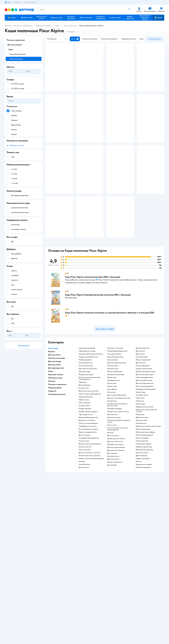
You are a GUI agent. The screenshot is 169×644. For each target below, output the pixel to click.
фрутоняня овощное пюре (145, 422)
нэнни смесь (112, 475)
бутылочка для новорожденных (90, 494)
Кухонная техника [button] (56, 425)
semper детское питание (116, 489)
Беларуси (19, 581)
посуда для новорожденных (89, 488)
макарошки (83, 432)
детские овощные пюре (145, 425)
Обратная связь (50, 551)
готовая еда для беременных (117, 401)
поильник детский (85, 413)
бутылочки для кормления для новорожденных (89, 429)
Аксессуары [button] (53, 399)
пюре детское (141, 474)
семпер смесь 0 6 (85, 497)
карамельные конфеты (144, 515)
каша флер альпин (114, 431)
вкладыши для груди (86, 425)
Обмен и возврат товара (53, 540)
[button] (158, 18)
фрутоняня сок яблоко (87, 471)
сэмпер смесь (84, 438)
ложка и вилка (84, 491)
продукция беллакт (86, 447)
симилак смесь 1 (85, 456)
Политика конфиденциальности (56, 546)
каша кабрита (112, 440)
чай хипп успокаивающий (88, 474)
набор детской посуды (87, 401)
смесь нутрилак (84, 453)
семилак (82, 512)
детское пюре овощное (144, 434)
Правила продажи (51, 543)
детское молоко (113, 486)
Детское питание (43, 26)
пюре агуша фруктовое (144, 428)
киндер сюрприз (85, 459)
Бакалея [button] (51, 402)
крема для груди (84, 422)
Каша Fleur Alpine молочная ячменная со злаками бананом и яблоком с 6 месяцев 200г (110, 363)
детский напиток (113, 509)
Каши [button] (50, 422)
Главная (8, 26)
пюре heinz (140, 448)
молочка (110, 483)
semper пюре (141, 442)
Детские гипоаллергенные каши (119, 448)
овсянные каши (113, 419)
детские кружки (85, 485)
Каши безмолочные (17, 54)
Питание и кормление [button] (57, 435)
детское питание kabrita (116, 498)
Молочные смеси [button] (55, 428)
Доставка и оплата (51, 537)
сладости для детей (143, 509)
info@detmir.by (33, 591)
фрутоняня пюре (142, 468)
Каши (57, 26)
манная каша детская (115, 422)
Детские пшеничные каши (117, 413)
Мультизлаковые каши (115, 407)
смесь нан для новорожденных (90, 444)
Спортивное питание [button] (57, 445)
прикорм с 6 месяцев (115, 398)
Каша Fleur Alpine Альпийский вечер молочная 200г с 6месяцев (98, 345)
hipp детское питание (115, 495)
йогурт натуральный (115, 512)
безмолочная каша (114, 468)
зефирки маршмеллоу (144, 497)
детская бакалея (84, 435)
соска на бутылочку (86, 416)
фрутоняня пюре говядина (145, 482)
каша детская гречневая (116, 425)
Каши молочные (70, 26)
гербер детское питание (145, 457)
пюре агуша (140, 465)
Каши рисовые (112, 410)
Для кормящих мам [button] (56, 418)
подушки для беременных (88, 407)
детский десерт (142, 506)
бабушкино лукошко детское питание (146, 461)
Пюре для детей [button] (55, 438)
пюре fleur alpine (142, 445)
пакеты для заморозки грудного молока (119, 471)
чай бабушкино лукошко (88, 477)
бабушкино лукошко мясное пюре (148, 477)
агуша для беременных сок (88, 468)
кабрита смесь (84, 450)
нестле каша (112, 434)
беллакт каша (112, 437)
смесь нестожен (85, 500)
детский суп (140, 401)
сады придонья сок (86, 465)
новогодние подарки (144, 494)
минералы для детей (143, 518)
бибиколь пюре (142, 471)
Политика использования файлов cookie (59, 549)
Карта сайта (49, 554)
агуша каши (111, 442)
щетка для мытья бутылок (88, 419)
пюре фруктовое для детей (146, 440)
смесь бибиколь (85, 515)
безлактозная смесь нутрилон (89, 506)
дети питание (112, 504)
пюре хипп (140, 451)
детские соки (141, 413)
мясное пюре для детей (144, 437)
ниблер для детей (85, 410)
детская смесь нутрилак (116, 501)
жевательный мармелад (144, 500)
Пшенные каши (113, 416)
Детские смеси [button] (54, 405)
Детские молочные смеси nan (89, 503)
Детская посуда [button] (55, 412)
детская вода (112, 515)
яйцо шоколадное (142, 488)
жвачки (139, 512)
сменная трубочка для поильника (91, 404)
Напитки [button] (52, 431)
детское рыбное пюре (144, 431)
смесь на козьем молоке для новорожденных (117, 479)
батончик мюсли (142, 503)
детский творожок (143, 398)
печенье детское (142, 491)
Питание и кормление (23, 26)
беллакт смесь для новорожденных (91, 509)
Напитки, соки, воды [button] (57, 408)
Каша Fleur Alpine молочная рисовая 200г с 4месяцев (93, 327)
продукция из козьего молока (118, 462)
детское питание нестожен (89, 441)
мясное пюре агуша (143, 479)
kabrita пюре (140, 454)
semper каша (112, 428)
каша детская (112, 451)
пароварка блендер (114, 459)
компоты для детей (143, 416)
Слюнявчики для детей (87, 398)
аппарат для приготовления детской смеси (117, 455)
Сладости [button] (52, 441)
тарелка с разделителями (88, 482)
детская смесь (84, 518)
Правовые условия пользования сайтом (42, 579)
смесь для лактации (114, 404)
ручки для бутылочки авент (88, 479)
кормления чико (113, 507)
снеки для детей (142, 407)
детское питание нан (115, 492)
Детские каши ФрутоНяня (117, 445)
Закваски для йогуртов (144, 419)
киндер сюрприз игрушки (88, 462)
